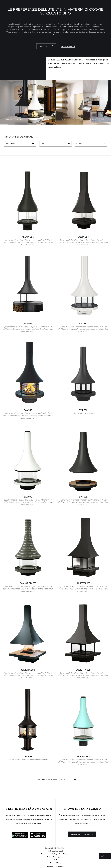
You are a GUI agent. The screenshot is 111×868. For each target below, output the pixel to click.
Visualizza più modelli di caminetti (52, 779)
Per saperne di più (68, 46)
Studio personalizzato (105, 856)
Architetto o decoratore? (55, 867)
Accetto (43, 46)
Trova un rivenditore (82, 834)
